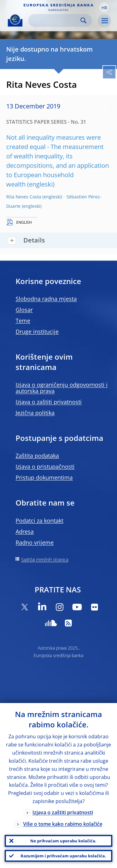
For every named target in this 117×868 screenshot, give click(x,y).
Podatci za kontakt (39, 521)
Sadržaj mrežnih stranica (45, 559)
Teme (23, 321)
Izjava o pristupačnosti (45, 466)
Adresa (25, 531)
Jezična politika (35, 413)
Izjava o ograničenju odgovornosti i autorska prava (62, 388)
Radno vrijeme (35, 542)
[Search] (55, 20)
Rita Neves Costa (24, 197)
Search (83, 20)
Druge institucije (37, 332)
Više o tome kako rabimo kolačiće (63, 824)
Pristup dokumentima (44, 477)
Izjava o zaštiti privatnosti (49, 402)
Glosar (24, 310)
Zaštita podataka (37, 456)
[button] (104, 7)
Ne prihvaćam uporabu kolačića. (63, 841)
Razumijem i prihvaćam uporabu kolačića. (63, 856)
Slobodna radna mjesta (46, 299)
